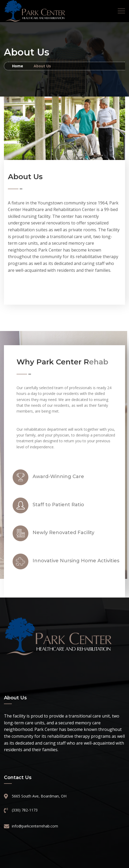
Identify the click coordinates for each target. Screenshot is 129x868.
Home (18, 66)
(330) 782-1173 (25, 810)
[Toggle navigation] (121, 11)
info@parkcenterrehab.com (35, 826)
